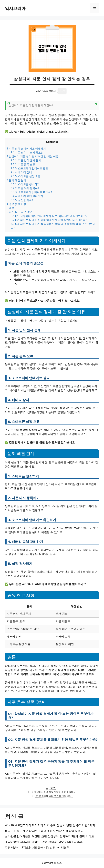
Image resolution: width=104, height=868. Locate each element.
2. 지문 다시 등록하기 (26, 188)
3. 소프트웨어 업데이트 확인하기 (32, 192)
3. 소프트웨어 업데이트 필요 (29, 168)
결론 (10, 208)
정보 (53, 788)
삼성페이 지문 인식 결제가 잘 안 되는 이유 (33, 156)
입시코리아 (15, 8)
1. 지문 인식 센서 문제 (26, 160)
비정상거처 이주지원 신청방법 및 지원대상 (54, 792)
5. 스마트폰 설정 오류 (26, 176)
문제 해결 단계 (16, 180)
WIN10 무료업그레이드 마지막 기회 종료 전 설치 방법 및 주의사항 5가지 (50, 825)
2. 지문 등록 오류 (23, 164)
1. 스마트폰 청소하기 (25, 184)
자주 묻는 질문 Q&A (20, 212)
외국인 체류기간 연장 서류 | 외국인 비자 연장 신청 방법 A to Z (44, 831)
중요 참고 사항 (16, 204)
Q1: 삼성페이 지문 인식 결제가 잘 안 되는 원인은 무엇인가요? (49, 216)
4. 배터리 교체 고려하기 (27, 196)
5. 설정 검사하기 (23, 200)
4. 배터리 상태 (21, 172)
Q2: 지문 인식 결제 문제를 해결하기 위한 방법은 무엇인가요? (49, 220)
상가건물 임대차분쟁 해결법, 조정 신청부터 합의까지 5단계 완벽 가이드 (49, 836)
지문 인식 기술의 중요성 (27, 152)
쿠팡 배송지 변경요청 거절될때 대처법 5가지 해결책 (37, 847)
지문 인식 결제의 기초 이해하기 (26, 148)
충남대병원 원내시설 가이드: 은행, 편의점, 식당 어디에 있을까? (44, 842)
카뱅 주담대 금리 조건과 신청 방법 (54, 796)
